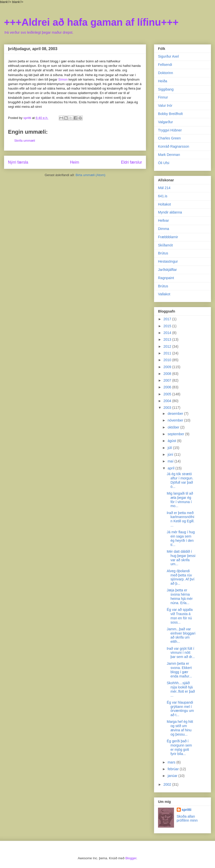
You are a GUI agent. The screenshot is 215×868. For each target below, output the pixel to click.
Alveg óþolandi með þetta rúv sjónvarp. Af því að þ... (181, 577)
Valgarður (165, 122)
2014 (168, 333)
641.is (163, 196)
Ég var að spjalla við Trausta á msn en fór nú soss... (180, 616)
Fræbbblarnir (168, 237)
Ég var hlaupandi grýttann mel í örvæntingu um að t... (180, 709)
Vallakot (164, 294)
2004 (168, 401)
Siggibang (166, 89)
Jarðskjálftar (167, 270)
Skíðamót (165, 245)
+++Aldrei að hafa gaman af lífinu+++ (91, 22)
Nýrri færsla (18, 162)
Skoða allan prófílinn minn (187, 818)
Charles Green (169, 138)
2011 (168, 353)
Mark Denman (169, 155)
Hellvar (163, 220)
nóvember (176, 420)
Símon (63, 79)
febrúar (173, 769)
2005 (168, 394)
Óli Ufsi (164, 163)
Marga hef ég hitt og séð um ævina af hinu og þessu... (180, 728)
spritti (187, 810)
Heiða (163, 81)
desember (176, 414)
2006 (168, 387)
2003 (168, 408)
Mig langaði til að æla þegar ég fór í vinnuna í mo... (180, 500)
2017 (168, 319)
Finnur (163, 97)
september (176, 434)
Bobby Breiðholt (170, 114)
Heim (74, 162)
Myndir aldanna (170, 212)
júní (171, 454)
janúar (173, 776)
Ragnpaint (166, 278)
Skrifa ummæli (25, 141)
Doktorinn (165, 73)
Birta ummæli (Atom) (90, 175)
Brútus (163, 253)
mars (172, 762)
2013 (168, 339)
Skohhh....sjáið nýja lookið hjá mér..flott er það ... (181, 689)
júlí (170, 448)
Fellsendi (165, 65)
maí (171, 461)
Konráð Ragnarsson (174, 146)
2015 (168, 326)
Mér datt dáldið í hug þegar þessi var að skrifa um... (181, 558)
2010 (168, 360)
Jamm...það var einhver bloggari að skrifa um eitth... (181, 635)
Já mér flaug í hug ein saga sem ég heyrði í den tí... (181, 538)
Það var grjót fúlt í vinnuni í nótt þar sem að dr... (181, 653)
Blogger (131, 858)
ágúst (172, 441)
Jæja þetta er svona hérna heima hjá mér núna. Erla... (180, 596)
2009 (168, 367)
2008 (168, 374)
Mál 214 (164, 188)
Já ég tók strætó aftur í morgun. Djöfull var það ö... (180, 480)
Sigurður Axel (168, 56)
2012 (168, 346)
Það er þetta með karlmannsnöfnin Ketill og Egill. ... (181, 519)
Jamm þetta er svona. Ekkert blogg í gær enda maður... (179, 670)
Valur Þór (165, 106)
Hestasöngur (168, 261)
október (174, 427)
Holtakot (164, 204)
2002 (168, 784)
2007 (168, 380)
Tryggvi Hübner (170, 130)
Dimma (163, 229)
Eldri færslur (131, 162)
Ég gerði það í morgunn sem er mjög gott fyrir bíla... (179, 747)
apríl (171, 468)
